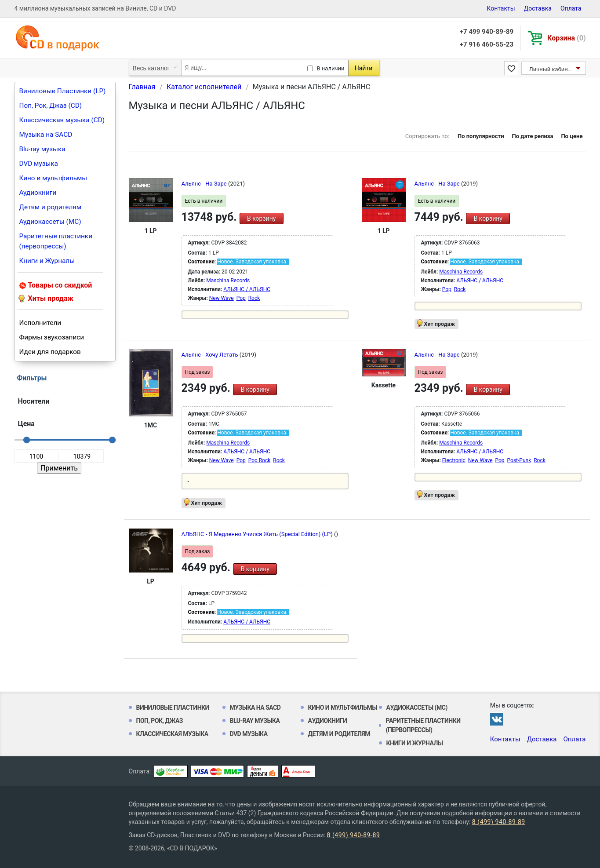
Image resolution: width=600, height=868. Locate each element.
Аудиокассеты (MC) (50, 222)
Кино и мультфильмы (53, 178)
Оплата (571, 8)
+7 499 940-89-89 (487, 32)
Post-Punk (519, 460)
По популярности (481, 136)
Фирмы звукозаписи (52, 337)
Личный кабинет (551, 69)
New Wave (222, 298)
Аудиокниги (38, 193)
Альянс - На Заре (205, 184)
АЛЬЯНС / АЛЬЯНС (247, 289)
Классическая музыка (172, 734)
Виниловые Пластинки (173, 708)
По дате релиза (532, 136)
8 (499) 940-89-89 (499, 822)
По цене (572, 136)
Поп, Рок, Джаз (160, 721)
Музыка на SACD (46, 135)
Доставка (538, 8)
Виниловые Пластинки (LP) (63, 91)
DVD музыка (39, 164)
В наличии (331, 68)
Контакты (501, 8)
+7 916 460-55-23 (487, 44)
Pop (241, 298)
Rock (254, 298)
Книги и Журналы (47, 261)
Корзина (566, 38)
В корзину (261, 219)
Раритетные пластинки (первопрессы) (56, 241)
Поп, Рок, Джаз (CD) (51, 106)
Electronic (454, 460)
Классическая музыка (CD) (62, 120)
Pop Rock (260, 460)
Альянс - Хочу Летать (211, 355)
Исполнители (40, 323)
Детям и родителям (51, 207)
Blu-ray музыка (42, 149)
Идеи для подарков (50, 352)
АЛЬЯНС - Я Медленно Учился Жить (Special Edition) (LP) (258, 534)
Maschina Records (228, 281)
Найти (364, 68)
